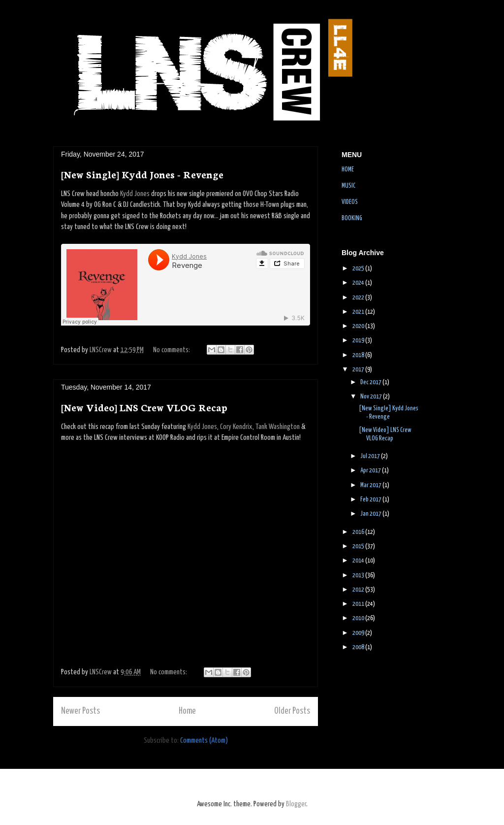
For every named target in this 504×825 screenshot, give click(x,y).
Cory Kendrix (236, 427)
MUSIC (348, 186)
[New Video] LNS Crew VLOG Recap (144, 407)
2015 (359, 546)
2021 (359, 312)
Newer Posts (80, 711)
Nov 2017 (372, 397)
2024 (359, 283)
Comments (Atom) (204, 741)
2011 (359, 604)
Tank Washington (278, 427)
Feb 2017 (371, 500)
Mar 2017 (371, 485)
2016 (359, 532)
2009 (359, 633)
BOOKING (352, 218)
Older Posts (292, 711)
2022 (359, 298)
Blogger (296, 804)
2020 (359, 326)
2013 (359, 576)
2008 (359, 647)
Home (187, 711)
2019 (359, 341)
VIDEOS (350, 202)
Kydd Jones (135, 194)
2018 (359, 355)
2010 (359, 618)
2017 (359, 370)
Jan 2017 (371, 514)
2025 (359, 269)
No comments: (172, 350)
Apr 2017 (371, 471)
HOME (348, 170)
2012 (359, 590)
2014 (359, 561)
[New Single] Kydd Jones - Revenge (142, 174)
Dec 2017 (371, 382)
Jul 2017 (371, 456)
